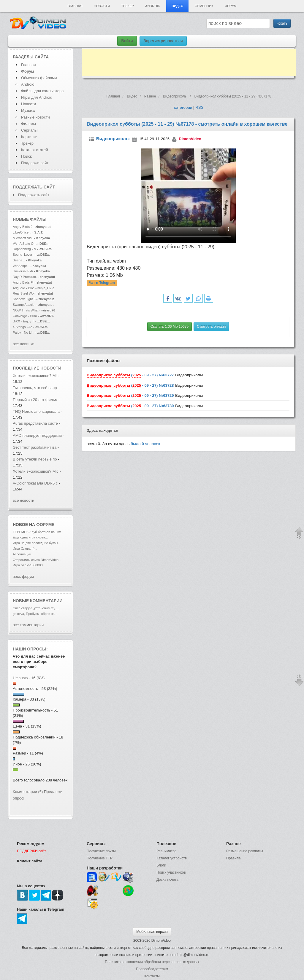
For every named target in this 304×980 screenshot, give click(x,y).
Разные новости (35, 117)
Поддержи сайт (35, 163)
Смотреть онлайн (211, 327)
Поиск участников (171, 872)
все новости (23, 500)
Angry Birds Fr (23, 282)
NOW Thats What (26, 310)
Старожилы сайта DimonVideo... (37, 560)
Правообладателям (152, 969)
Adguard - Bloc (24, 288)
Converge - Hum (25, 316)
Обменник (204, 6)
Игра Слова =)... (25, 549)
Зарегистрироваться (163, 41)
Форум (231, 6)
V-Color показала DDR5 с (35, 483)
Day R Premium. (25, 277)
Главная (75, 6)
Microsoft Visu (23, 238)
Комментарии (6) (28, 792)
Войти (127, 41)
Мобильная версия (152, 932)
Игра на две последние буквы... (37, 543)
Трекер (127, 6)
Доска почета (167, 880)
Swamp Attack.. (24, 305)
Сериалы (29, 130)
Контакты (152, 976)
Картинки (29, 137)
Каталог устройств (172, 858)
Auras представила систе (35, 423)
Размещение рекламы (245, 851)
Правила (233, 858)
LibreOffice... (22, 232)
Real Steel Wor (24, 293)
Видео (178, 6)
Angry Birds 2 (23, 227)
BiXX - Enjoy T (23, 321)
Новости (102, 6)
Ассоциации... (23, 554)
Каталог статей (34, 150)
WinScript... (21, 266)
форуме (45, 525)
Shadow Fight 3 (24, 299)
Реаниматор (167, 851)
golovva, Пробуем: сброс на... (35, 614)
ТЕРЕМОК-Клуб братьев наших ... (39, 532)
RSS (199, 107)
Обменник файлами (39, 78)
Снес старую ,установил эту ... (36, 608)
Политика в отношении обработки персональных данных (152, 962)
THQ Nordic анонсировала (36, 411)
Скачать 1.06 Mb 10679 (170, 327)
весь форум (23, 577)
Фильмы (28, 124)
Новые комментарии (38, 601)
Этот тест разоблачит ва (35, 447)
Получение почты (101, 851)
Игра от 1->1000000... (29, 565)
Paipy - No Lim (23, 332)
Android (153, 6)
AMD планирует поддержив (37, 435)
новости (51, 368)
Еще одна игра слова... (30, 537)
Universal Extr (23, 271)
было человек (145, 444)
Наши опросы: (30, 649)
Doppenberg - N (24, 249)
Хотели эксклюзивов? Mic (36, 376)
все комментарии (28, 625)
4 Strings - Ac (23, 327)
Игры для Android (37, 97)
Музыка (28, 110)
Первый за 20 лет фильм (36, 400)
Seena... (19, 260)
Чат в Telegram (102, 283)
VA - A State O (23, 244)
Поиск (26, 156)
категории (183, 107)
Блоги (161, 865)
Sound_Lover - (24, 255)
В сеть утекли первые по (35, 459)
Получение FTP (100, 858)
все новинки (24, 344)
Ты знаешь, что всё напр (35, 388)
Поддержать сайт (34, 187)
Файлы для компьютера (42, 91)
